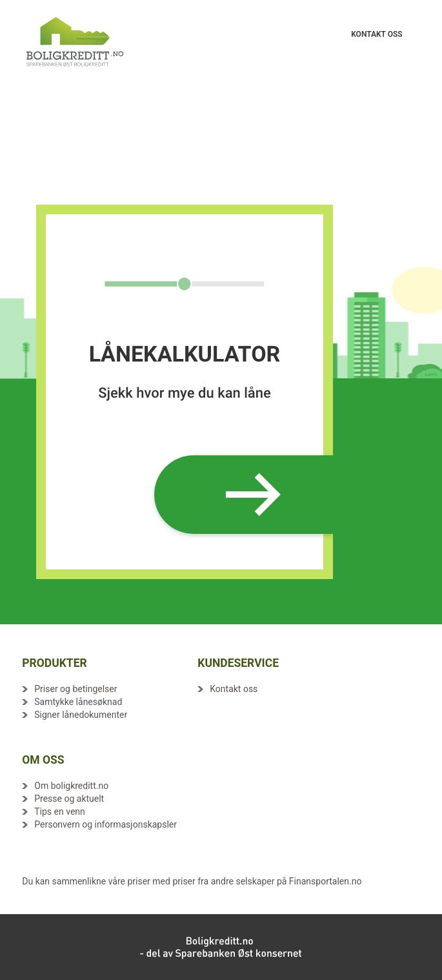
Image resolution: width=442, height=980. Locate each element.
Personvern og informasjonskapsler (105, 824)
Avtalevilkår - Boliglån (69, 123)
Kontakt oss (234, 689)
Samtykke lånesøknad (78, 702)
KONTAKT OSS (377, 29)
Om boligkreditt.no (71, 786)
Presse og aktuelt (69, 799)
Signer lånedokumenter (81, 715)
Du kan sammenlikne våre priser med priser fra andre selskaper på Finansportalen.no (192, 881)
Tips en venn (60, 812)
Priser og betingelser (75, 689)
